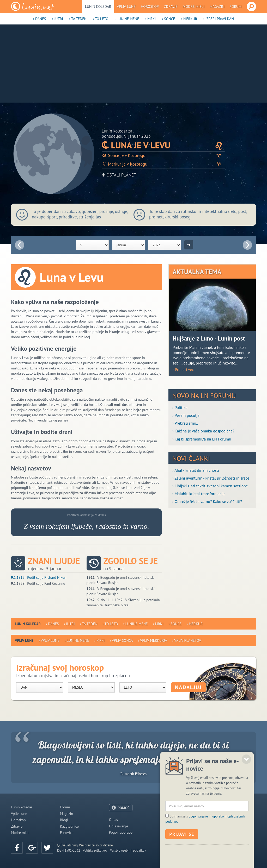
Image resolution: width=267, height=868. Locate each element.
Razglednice (69, 826)
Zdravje (171, 7)
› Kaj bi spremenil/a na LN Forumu (202, 439)
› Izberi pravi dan (219, 19)
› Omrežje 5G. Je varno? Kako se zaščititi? (207, 501)
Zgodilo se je (131, 561)
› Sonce (168, 19)
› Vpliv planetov (187, 640)
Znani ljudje (54, 561)
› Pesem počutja (186, 415)
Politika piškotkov (95, 850)
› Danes (40, 19)
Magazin (217, 7)
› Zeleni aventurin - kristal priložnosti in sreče (211, 478)
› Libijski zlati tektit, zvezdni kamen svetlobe (210, 486)
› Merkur (189, 19)
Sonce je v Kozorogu (163, 156)
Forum (236, 7)
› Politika (180, 407)
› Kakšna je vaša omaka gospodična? (203, 431)
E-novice (67, 833)
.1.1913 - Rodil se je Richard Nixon (39, 577)
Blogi (64, 820)
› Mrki (150, 19)
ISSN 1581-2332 (69, 850)
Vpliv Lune (126, 7)
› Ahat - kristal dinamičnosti (196, 470)
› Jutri (57, 19)
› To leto (101, 19)
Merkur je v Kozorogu (163, 164)
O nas (113, 820)
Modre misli (194, 7)
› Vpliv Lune (49, 640)
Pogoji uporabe (121, 832)
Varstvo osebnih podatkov (128, 850)
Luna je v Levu (163, 145)
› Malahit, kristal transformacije (199, 494)
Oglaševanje (119, 826)
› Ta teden (78, 19)
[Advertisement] (133, 64)
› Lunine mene (127, 19)
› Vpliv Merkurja (153, 640)
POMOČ (124, 808)
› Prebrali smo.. (185, 423)
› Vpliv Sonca (122, 640)
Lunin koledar (98, 7)
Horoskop (150, 7)
